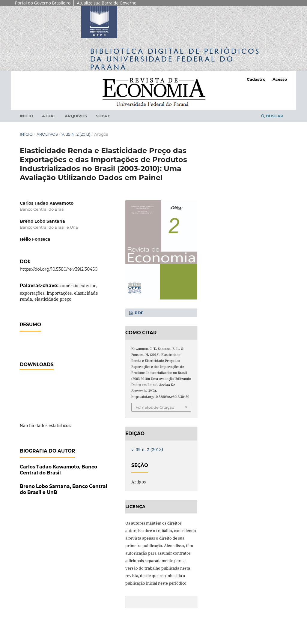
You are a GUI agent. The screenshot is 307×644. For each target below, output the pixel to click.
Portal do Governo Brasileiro (43, 3)
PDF (138, 313)
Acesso (280, 79)
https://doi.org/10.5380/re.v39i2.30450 (59, 269)
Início (26, 116)
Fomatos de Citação (155, 407)
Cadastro (256, 79)
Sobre (103, 116)
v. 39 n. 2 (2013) (76, 134)
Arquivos (76, 116)
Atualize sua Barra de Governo (107, 3)
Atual (49, 116)
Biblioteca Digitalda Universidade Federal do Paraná (175, 59)
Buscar (272, 116)
